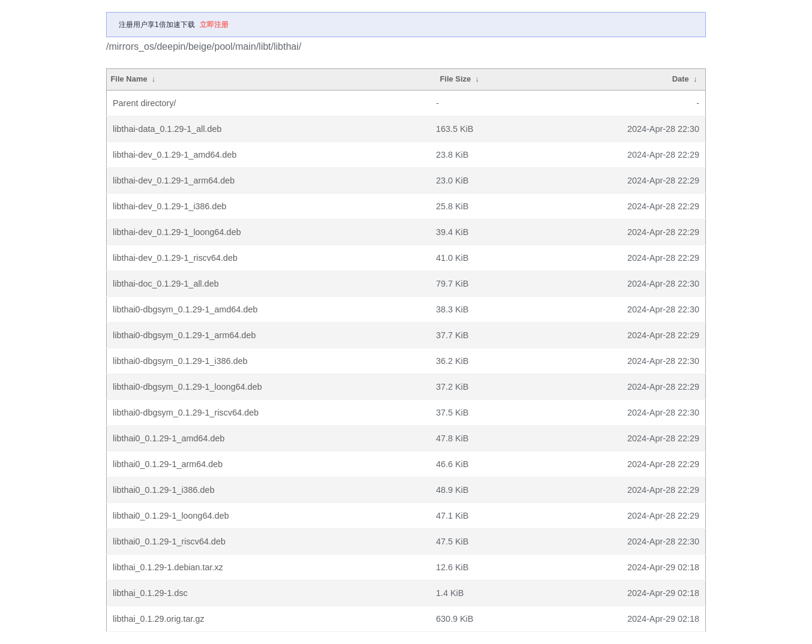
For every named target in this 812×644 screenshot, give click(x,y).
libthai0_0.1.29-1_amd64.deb (169, 438)
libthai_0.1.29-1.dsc (150, 593)
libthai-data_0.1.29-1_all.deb (167, 129)
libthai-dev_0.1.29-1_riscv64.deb (175, 258)
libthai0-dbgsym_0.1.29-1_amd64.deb (185, 309)
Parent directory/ (145, 103)
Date (681, 79)
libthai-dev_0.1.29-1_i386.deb (170, 206)
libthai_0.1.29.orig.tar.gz (159, 619)
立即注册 (214, 25)
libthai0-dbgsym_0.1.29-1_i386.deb (180, 361)
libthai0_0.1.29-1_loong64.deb (171, 516)
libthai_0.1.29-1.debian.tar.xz (168, 567)
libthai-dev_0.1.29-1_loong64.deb (177, 232)
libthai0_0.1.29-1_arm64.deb (168, 464)
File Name (129, 79)
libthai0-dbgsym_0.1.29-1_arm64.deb (184, 335)
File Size (455, 79)
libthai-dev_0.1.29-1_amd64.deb (175, 155)
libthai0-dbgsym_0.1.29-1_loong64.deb (187, 387)
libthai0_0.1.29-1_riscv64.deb (169, 541)
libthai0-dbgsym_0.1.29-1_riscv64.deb (186, 413)
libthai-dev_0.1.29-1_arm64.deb (174, 180)
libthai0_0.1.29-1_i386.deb (164, 490)
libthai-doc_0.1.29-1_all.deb (166, 284)
